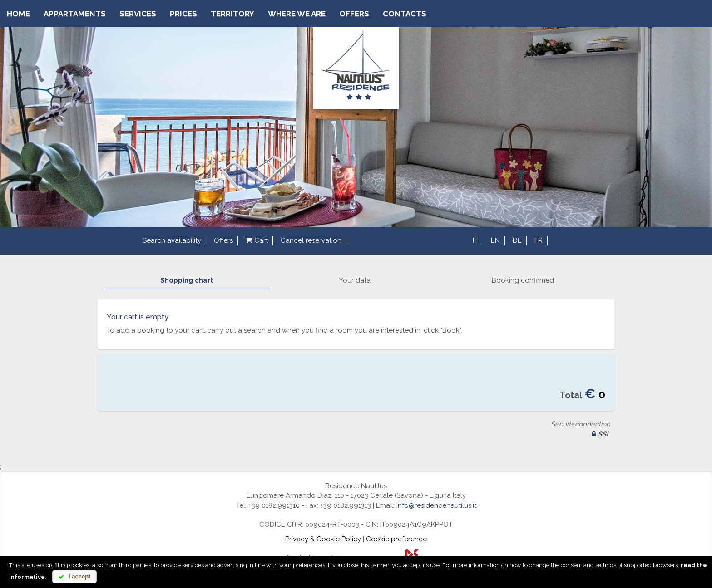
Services (138, 14)
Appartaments (75, 14)
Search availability (172, 240)
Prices (183, 14)
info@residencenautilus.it (436, 505)
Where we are (297, 14)
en (495, 240)
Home (18, 14)
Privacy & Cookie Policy (323, 539)
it (475, 240)
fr (539, 240)
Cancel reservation (311, 240)
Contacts (405, 14)
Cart (257, 241)
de (517, 240)
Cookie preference (396, 539)
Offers (354, 14)
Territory (232, 14)
